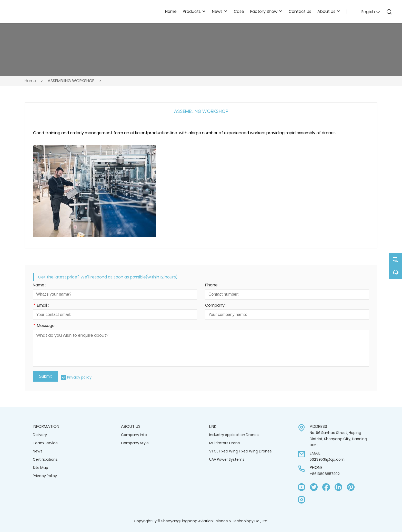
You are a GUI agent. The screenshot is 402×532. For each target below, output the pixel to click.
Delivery (40, 435)
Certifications (45, 459)
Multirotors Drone (225, 443)
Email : (41, 306)
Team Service (45, 443)
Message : (45, 326)
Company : (216, 306)
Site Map (41, 468)
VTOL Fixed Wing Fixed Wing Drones (240, 451)
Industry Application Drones (234, 435)
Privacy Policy (45, 476)
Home (30, 81)
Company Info (134, 435)
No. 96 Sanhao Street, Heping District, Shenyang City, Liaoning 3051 (338, 439)
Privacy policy (79, 377)
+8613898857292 (325, 474)
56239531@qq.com (327, 459)
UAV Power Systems (227, 459)
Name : (39, 286)
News (38, 451)
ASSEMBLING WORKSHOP (71, 81)
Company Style (135, 443)
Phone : (212, 286)
